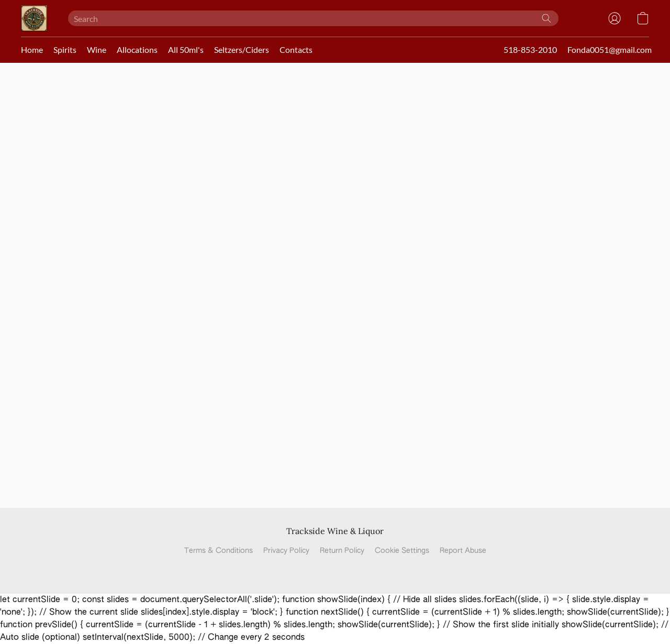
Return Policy (342, 551)
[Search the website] (546, 18)
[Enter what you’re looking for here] (313, 18)
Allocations (137, 49)
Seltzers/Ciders (242, 49)
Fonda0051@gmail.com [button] (610, 49)
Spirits (65, 49)
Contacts (296, 49)
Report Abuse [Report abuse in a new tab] (463, 551)
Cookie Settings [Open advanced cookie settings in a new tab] (402, 551)
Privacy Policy (286, 551)
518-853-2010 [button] (530, 49)
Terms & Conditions (219, 551)
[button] (34, 18)
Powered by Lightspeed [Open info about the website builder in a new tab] (335, 571)
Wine (97, 49)
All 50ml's (186, 49)
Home (32, 49)
